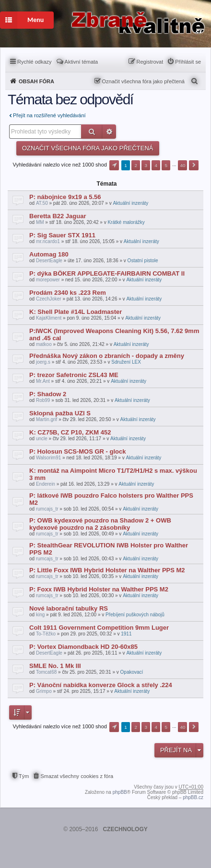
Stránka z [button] (114, 165)
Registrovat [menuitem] (150, 62)
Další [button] (194, 165)
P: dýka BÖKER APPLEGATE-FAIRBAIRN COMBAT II (107, 273)
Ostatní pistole (143, 261)
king (40, 615)
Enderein (46, 484)
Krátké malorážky (126, 222)
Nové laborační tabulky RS (69, 608)
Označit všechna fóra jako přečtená (143, 81)
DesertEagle (49, 261)
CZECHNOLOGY (125, 829)
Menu (22, 20)
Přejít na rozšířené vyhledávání (49, 115)
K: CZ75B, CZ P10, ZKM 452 (70, 432)
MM (40, 222)
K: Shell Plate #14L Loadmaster (76, 312)
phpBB (120, 792)
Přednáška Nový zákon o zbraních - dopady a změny (107, 356)
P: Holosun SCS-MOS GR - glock (78, 451)
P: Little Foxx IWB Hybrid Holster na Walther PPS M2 (107, 570)
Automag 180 (49, 254)
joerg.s (43, 362)
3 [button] (146, 165)
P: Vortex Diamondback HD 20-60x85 (83, 647)
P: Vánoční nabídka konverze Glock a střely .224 (101, 685)
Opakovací (132, 672)
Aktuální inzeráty (130, 203)
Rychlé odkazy (35, 62)
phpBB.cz (193, 797)
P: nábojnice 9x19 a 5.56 (65, 197)
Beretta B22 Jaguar (58, 216)
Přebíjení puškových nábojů (135, 615)
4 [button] (156, 165)
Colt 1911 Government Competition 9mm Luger (99, 628)
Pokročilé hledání (109, 132)
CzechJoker (49, 299)
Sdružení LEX (126, 362)
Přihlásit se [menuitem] (188, 62)
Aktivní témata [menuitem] (82, 62)
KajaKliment (49, 318)
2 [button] (136, 165)
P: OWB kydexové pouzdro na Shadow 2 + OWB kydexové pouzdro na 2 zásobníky (100, 524)
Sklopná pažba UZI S (60, 413)
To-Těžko (46, 634)
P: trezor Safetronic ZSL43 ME (74, 375)
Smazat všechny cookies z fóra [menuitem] (77, 776)
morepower (48, 280)
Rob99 (43, 400)
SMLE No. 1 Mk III (55, 666)
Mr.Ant (43, 381)
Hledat (92, 132)
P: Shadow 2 (48, 394)
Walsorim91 (48, 458)
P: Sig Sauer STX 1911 (62, 235)
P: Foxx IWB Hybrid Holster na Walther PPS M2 (99, 589)
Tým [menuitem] (24, 776)
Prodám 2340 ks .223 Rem (68, 293)
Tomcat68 (46, 672)
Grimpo (44, 691)
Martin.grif (47, 419)
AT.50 (42, 203)
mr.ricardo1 (48, 241)
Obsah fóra (36, 81)
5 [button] (166, 165)
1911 (126, 634)
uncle (42, 439)
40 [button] (182, 165)
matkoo (44, 344)
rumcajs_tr (47, 509)
